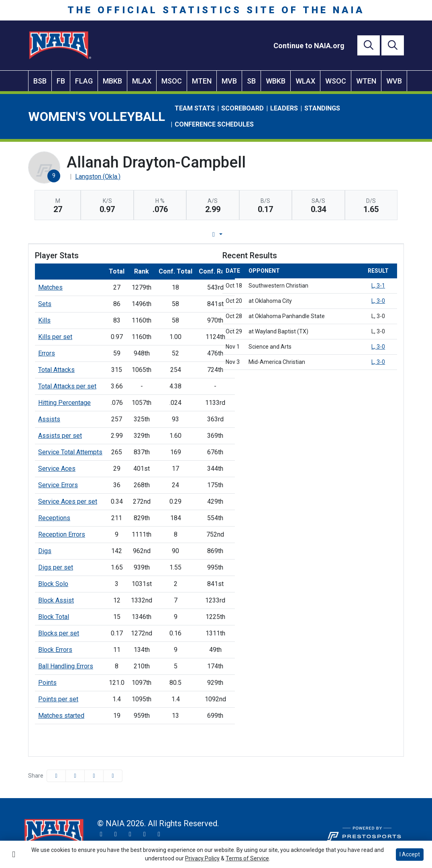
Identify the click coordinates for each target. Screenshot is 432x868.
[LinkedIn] (159, 834)
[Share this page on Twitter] (75, 776)
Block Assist (56, 600)
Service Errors (58, 485)
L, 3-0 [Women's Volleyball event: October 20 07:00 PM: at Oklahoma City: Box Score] (378, 301)
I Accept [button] (410, 854)
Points (47, 683)
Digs (45, 551)
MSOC (172, 81)
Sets (45, 304)
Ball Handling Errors (66, 666)
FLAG (84, 81)
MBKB (112, 81)
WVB (394, 81)
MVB (229, 81)
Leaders (284, 108)
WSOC (336, 81)
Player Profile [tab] (141, 234)
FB (61, 81)
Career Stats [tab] (246, 234)
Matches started (61, 716)
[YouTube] (145, 834)
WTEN (366, 81)
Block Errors (55, 650)
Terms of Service (247, 858)
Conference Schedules (214, 124)
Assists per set (60, 436)
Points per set (58, 699)
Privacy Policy (202, 858)
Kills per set (55, 337)
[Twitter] (101, 834)
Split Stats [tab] (298, 234)
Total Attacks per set (67, 386)
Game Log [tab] (195, 234)
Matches (50, 287)
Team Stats (195, 108)
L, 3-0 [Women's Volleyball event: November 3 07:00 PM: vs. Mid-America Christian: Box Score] (378, 362)
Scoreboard (242, 108)
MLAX (142, 81)
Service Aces (57, 469)
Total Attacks (56, 370)
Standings (322, 108)
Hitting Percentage (64, 403)
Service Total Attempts (70, 452)
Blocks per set (59, 633)
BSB (40, 81)
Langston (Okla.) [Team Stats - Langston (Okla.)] (98, 177)
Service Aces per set (68, 501)
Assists (49, 419)
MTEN (202, 81)
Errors (47, 353)
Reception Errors (62, 534)
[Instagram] (116, 834)
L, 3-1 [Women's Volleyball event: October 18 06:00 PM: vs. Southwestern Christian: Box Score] (378, 286)
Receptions (54, 518)
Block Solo (53, 584)
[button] (113, 776)
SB (251, 81)
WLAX (305, 81)
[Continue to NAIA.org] (309, 46)
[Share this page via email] (94, 776)
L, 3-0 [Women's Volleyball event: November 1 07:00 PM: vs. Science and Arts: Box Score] (378, 347)
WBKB (276, 81)
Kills (44, 320)
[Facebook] (130, 834)
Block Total (54, 617)
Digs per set (56, 567)
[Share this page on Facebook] (56, 776)
